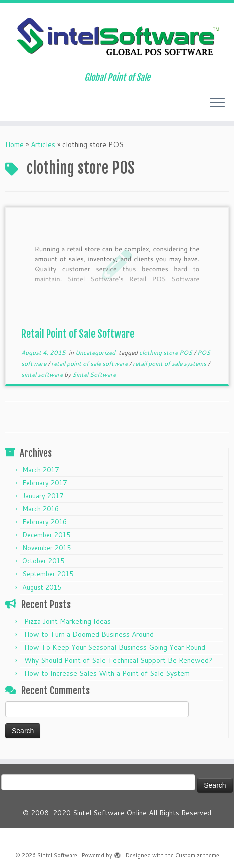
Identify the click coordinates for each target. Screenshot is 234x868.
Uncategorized (96, 352)
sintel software (43, 375)
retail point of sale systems (170, 364)
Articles (43, 144)
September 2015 (48, 574)
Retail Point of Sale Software (78, 334)
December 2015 (46, 535)
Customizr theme (197, 855)
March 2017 (40, 470)
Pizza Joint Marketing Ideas (68, 621)
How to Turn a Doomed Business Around (89, 634)
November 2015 (46, 548)
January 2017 (43, 496)
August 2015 (42, 587)
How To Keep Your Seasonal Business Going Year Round (115, 647)
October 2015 (43, 561)
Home (14, 144)
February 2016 (44, 522)
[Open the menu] (217, 103)
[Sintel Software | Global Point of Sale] (117, 37)
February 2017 (44, 483)
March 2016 (40, 509)
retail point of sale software (90, 364)
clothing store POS (166, 352)
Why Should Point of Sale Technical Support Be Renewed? (118, 660)
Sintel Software (94, 375)
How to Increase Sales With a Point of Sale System (107, 673)
